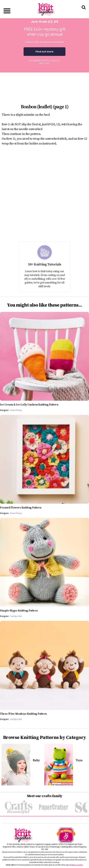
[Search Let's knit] (84, 12)
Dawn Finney (16, 410)
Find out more (44, 51)
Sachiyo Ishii (16, 616)
